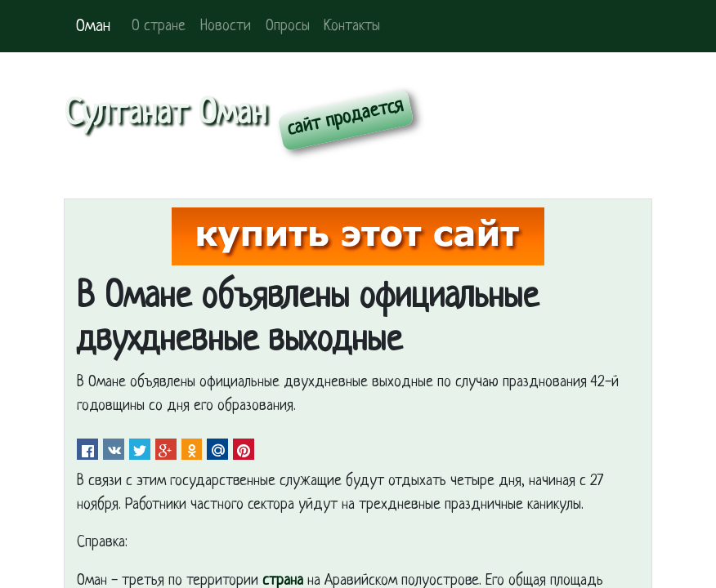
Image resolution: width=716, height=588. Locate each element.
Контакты (352, 27)
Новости (226, 27)
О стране (159, 27)
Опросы (288, 27)
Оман (93, 27)
